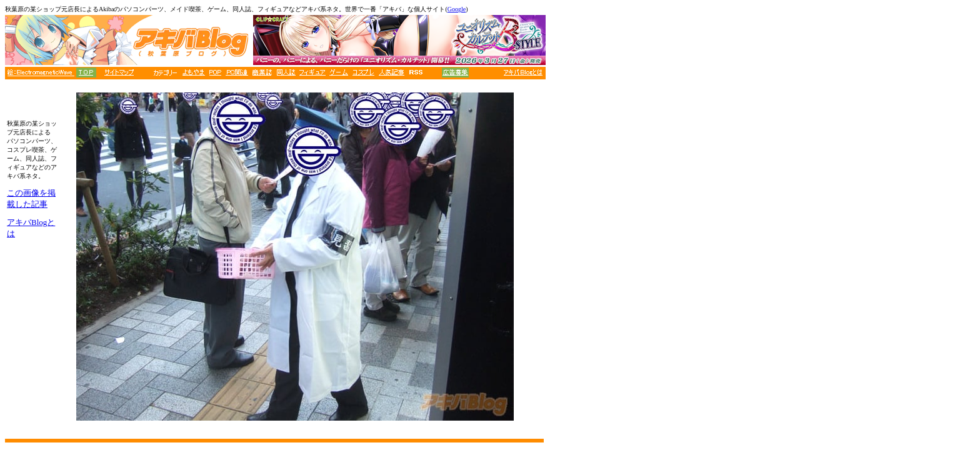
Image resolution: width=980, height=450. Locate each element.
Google (457, 9)
